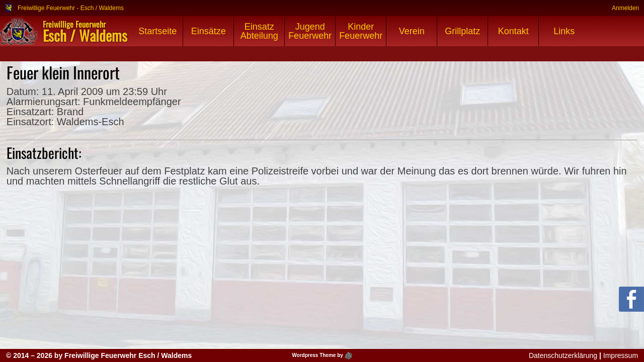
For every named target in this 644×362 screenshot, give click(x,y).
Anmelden (625, 8)
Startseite (157, 31)
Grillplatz (462, 31)
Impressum (621, 355)
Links (564, 31)
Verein (412, 31)
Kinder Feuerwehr (361, 31)
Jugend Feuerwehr (310, 31)
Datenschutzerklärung (563, 355)
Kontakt (513, 31)
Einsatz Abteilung (259, 31)
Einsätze (209, 31)
